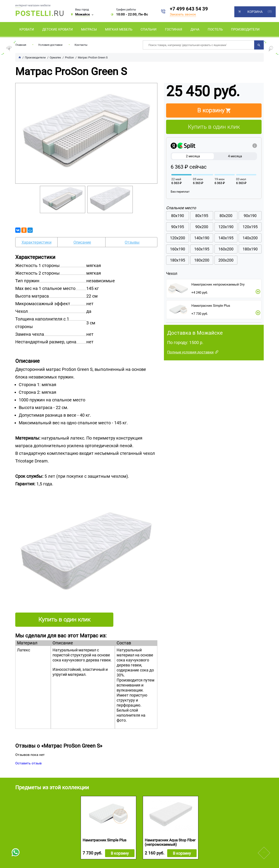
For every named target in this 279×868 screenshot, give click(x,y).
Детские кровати (58, 29)
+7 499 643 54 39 (189, 9)
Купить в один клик (214, 127)
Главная (21, 45)
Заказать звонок (183, 14)
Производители (245, 29)
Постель (215, 29)
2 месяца (193, 156)
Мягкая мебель (119, 29)
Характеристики (37, 242)
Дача (195, 29)
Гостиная (174, 29)
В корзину (120, 853)
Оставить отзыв (28, 763)
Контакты (81, 45)
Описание (82, 242)
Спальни (149, 29)
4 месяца (235, 156)
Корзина (255, 12)
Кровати (27, 29)
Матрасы (89, 29)
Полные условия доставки (190, 352)
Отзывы (132, 242)
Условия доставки (50, 45)
